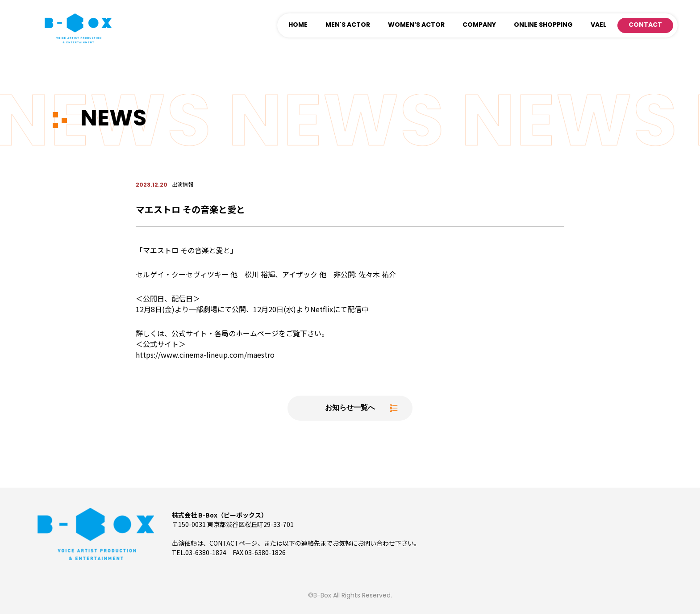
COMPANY (479, 25)
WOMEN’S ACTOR (416, 25)
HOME (298, 25)
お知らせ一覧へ (350, 408)
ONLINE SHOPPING (543, 25)
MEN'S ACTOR (348, 25)
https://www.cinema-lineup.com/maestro (205, 355)
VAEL (598, 25)
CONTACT (645, 25)
